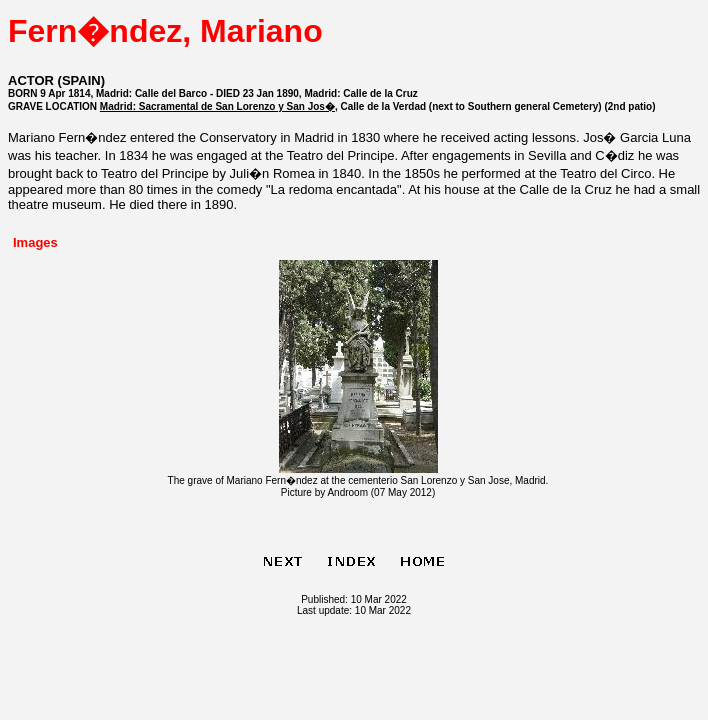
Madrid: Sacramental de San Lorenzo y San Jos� (217, 106)
